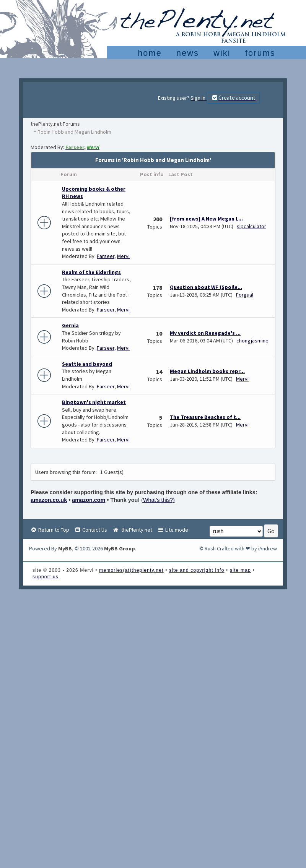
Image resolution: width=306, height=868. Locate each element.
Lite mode (173, 530)
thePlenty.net (132, 530)
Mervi (123, 256)
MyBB (65, 548)
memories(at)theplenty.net (131, 570)
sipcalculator (251, 226)
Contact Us (91, 530)
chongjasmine (252, 341)
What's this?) (159, 500)
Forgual (245, 295)
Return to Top (50, 530)
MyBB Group (120, 548)
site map (240, 570)
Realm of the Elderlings (91, 272)
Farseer (106, 256)
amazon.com (89, 500)
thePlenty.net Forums (55, 124)
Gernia (70, 325)
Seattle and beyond (87, 364)
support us (46, 577)
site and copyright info (197, 570)
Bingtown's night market (94, 402)
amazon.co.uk (49, 500)
